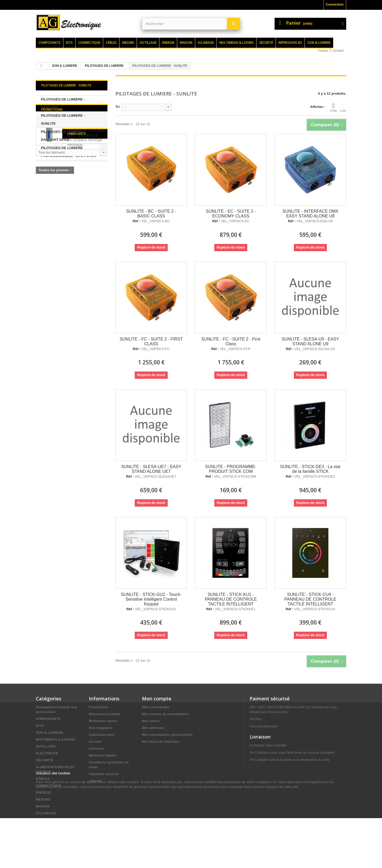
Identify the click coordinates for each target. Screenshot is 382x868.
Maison (186, 43)
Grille (333, 107)
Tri (118, 107)
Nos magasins (101, 728)
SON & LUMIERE (49, 733)
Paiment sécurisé (270, 699)
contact (338, 51)
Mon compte (157, 699)
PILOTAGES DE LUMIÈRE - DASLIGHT (63, 103)
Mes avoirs (151, 721)
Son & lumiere (319, 43)
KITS (40, 726)
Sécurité (266, 43)
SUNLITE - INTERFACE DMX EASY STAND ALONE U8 (310, 214)
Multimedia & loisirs (236, 43)
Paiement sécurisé (104, 774)
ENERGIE (44, 793)
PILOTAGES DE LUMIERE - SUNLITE (63, 119)
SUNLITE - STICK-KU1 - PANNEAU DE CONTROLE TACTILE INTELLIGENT (231, 599)
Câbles (111, 43)
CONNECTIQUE (49, 786)
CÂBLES (43, 779)
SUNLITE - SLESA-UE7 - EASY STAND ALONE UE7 (151, 469)
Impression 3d (290, 43)
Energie (168, 43)
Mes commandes (156, 707)
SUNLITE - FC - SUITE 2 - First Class (231, 341)
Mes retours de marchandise (165, 714)
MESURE (43, 799)
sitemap (95, 781)
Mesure (128, 43)
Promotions (52, 174)
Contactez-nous (102, 735)
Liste (343, 107)
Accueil (95, 742)
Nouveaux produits (105, 714)
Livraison (97, 749)
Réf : (136, 221)
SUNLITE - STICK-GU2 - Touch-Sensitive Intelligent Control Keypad (151, 599)
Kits (69, 43)
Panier (323, 51)
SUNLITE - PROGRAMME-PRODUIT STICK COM (231, 469)
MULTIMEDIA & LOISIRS (56, 740)
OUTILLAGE (46, 746)
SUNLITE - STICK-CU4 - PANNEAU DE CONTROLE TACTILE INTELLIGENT (310, 599)
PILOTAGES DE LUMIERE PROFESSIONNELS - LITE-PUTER (68, 152)
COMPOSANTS (48, 719)
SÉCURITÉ (45, 760)
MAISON (43, 806)
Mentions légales (103, 755)
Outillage (148, 43)
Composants (49, 43)
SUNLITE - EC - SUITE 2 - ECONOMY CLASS (231, 214)
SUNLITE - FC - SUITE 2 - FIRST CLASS (151, 341)
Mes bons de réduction (161, 742)
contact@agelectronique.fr (292, 801)
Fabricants (50, 251)
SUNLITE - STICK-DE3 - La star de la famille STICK (311, 469)
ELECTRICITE (47, 753)
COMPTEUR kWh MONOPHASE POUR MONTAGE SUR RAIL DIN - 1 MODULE (87, 192)
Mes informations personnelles (167, 735)
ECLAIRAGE (46, 813)
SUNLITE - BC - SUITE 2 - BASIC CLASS (151, 214)
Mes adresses (153, 728)
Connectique (89, 43)
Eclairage (206, 43)
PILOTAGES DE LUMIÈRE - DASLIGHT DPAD (63, 136)
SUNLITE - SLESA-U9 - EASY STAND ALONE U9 (310, 341)
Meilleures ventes (103, 721)
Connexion (335, 4)
